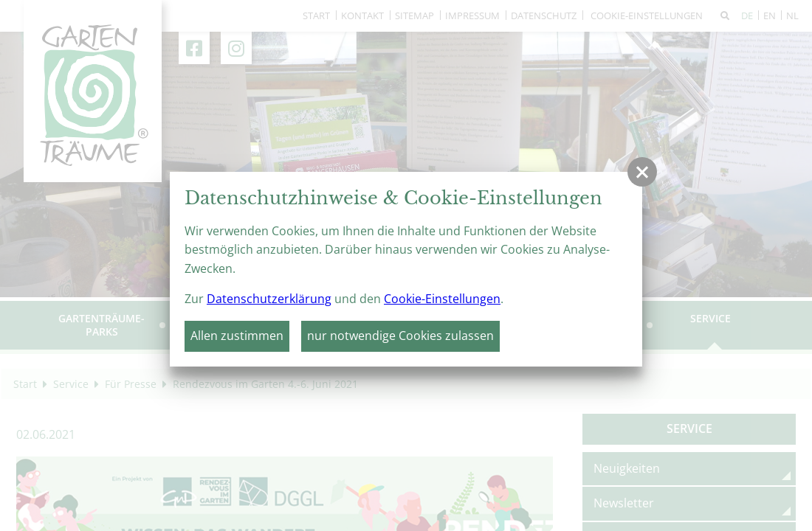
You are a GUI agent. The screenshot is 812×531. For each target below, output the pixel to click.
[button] (642, 172)
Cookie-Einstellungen (442, 299)
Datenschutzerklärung (269, 299)
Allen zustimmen (237, 336)
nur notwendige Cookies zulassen (400, 336)
